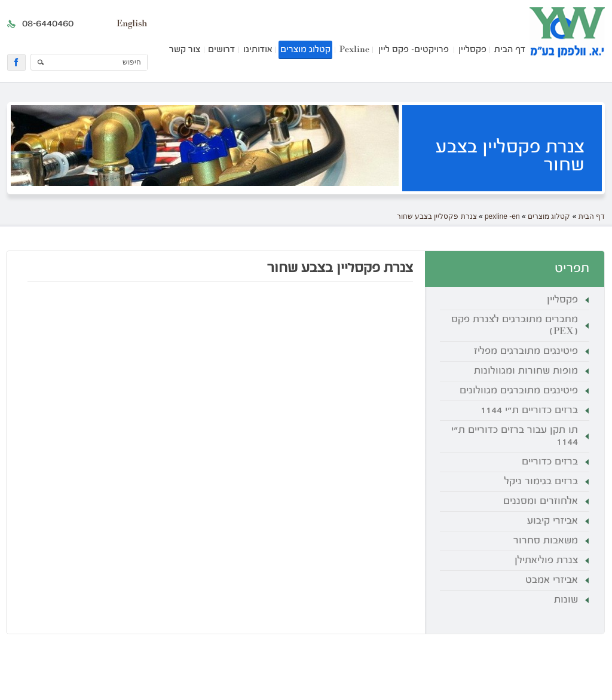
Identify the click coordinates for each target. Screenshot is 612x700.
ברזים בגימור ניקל (541, 482)
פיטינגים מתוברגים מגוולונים (519, 391)
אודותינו (258, 50)
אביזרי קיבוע (553, 521)
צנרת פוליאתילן (546, 561)
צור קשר (185, 50)
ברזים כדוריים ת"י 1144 (529, 411)
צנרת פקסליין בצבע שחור (437, 216)
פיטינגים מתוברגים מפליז (526, 351)
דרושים (221, 50)
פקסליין (472, 50)
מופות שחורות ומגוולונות (526, 371)
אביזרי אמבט (552, 580)
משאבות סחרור (546, 541)
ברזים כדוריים (550, 462)
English (132, 24)
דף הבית (510, 50)
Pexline (354, 50)
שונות (566, 600)
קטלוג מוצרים (305, 50)
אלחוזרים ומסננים (541, 502)
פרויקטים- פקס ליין (414, 50)
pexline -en (502, 216)
